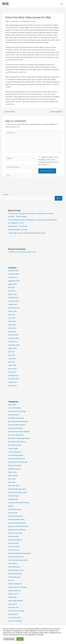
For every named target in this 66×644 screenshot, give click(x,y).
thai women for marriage (16, 611)
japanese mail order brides (17, 530)
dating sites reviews (15, 465)
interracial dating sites (16, 516)
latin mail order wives (15, 533)
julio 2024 (11, 315)
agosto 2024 (12, 311)
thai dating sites (14, 607)
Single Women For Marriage (17, 587)
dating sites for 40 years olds (18, 462)
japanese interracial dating (17, 523)
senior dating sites (14, 577)
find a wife (12, 482)
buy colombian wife (15, 445)
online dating (12, 563)
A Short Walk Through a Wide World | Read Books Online (27, 233)
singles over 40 (13, 594)
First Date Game (14, 496)
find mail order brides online (17, 492)
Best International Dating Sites (18, 421)
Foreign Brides (13, 499)
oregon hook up (14, 25)
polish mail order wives (16, 570)
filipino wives (12, 472)
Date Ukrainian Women (16, 455)
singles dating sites (15, 591)
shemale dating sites (15, 584)
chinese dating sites (15, 452)
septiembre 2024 (14, 308)
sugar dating (12, 604)
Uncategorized (25, 21)
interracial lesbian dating (16, 519)
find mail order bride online (17, 489)
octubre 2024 (13, 304)
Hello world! (31, 252)
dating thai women (14, 469)
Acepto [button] (20, 639)
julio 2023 (11, 352)
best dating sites (14, 415)
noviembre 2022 (14, 379)
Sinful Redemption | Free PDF (18, 230)
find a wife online (14, 486)
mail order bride (13, 543)
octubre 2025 (13, 277)
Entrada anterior (9, 112)
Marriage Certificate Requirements (20, 553)
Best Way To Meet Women (17, 442)
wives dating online (15, 618)
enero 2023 (12, 372)
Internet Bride (13, 513)
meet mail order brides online (18, 560)
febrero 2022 (12, 386)
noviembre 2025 (14, 274)
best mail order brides (15, 428)
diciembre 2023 (13, 335)
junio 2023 (12, 355)
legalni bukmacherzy (15, 540)
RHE (6, 4)
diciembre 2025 (13, 271)
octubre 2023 (13, 342)
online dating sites (14, 567)
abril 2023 (12, 362)
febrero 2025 (12, 294)
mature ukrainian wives (16, 557)
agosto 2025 (12, 284)
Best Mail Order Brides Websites (19, 432)
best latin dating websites (17, 425)
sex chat (11, 580)
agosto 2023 (12, 348)
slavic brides (12, 597)
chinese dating (13, 448)
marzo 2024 (12, 325)
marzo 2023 (12, 365)
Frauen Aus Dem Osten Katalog (19, 503)
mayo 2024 (12, 321)
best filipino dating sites (16, 418)
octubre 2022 (13, 382)
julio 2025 (11, 287)
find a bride (12, 479)
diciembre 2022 (13, 375)
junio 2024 (12, 318)
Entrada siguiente (57, 112)
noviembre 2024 (14, 301)
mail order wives (14, 550)
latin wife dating (14, 536)
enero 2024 (12, 332)
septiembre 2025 (14, 281)
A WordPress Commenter (17, 252)
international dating (15, 509)
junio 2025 (12, 291)
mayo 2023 (12, 359)
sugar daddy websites (15, 601)
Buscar (6, 194)
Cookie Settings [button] (9, 639)
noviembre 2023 (14, 338)
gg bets (11, 506)
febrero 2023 (12, 369)
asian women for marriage (17, 411)
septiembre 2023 (14, 345)
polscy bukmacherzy (15, 574)
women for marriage (15, 621)
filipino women (13, 476)
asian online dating (15, 408)
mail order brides (14, 546)
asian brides (12, 405)
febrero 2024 (12, 328)
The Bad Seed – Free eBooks (18, 226)
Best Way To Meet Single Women (19, 438)
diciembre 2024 (13, 298)
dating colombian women (17, 459)
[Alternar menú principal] (62, 4)
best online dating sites (16, 435)
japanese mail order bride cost (18, 526)
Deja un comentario (12, 21)
